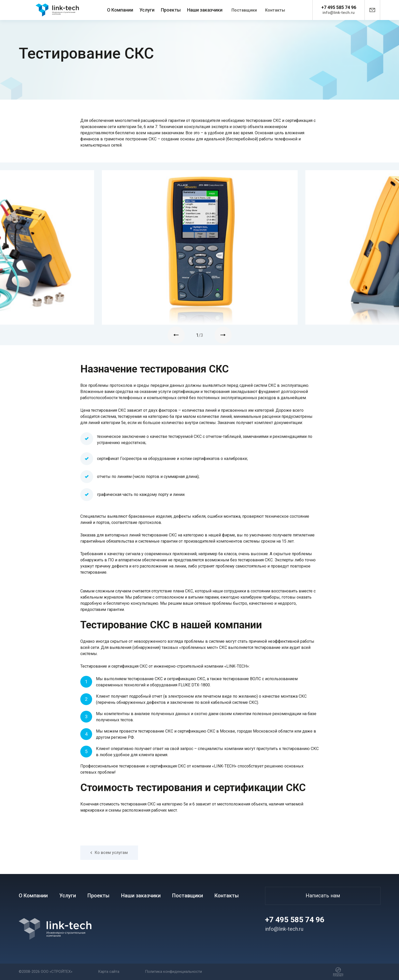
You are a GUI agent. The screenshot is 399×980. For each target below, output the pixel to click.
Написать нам (323, 896)
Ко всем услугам (109, 853)
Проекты (171, 10)
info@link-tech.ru (339, 13)
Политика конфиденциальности (173, 972)
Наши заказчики (205, 10)
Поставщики (244, 10)
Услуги (147, 10)
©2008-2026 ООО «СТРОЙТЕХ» (46, 972)
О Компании (120, 10)
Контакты (275, 10)
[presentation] (176, 335)
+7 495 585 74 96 (339, 7)
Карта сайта (109, 972)
